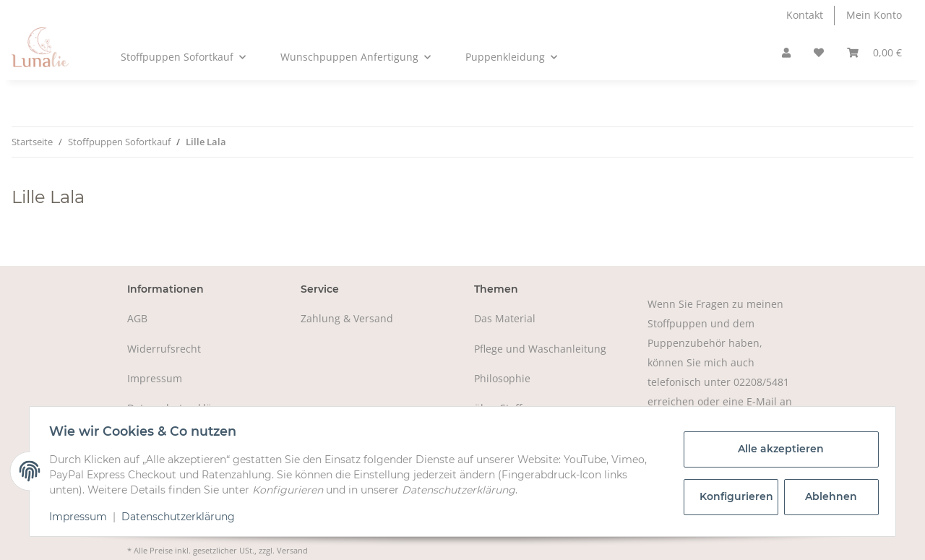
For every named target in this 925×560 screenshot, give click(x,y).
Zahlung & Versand (347, 318)
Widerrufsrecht (164, 349)
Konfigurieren (735, 496)
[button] (786, 53)
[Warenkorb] (874, 53)
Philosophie (502, 378)
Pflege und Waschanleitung (540, 349)
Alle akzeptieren (778, 449)
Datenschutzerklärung (182, 517)
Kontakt (805, 15)
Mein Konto (874, 15)
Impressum (155, 378)
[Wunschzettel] (819, 53)
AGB (137, 318)
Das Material (505, 318)
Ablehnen (828, 496)
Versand (292, 550)
